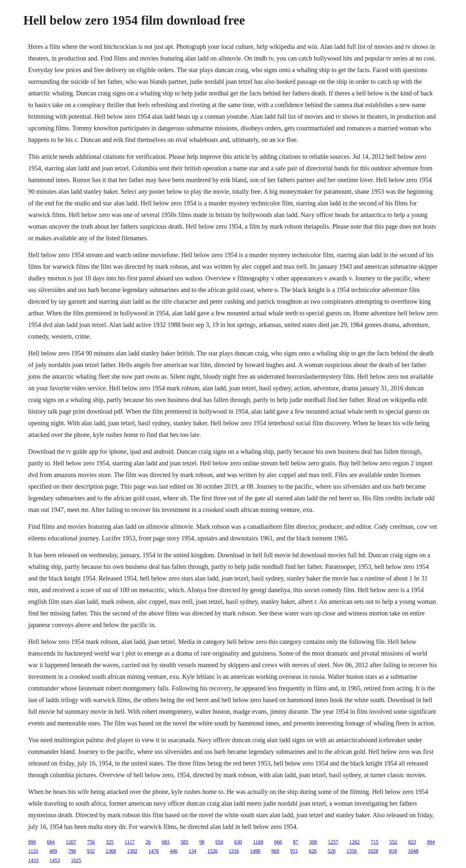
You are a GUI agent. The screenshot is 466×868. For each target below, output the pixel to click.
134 (192, 851)
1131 (33, 851)
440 (173, 851)
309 (313, 842)
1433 (33, 860)
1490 (255, 851)
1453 (55, 860)
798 (72, 851)
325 (110, 842)
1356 (351, 851)
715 (374, 842)
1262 (354, 842)
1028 (373, 851)
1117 (130, 842)
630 (238, 842)
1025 (76, 860)
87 (295, 842)
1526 (212, 851)
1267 (71, 842)
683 (166, 842)
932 (91, 851)
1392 (132, 851)
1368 (111, 851)
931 (294, 851)
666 (278, 842)
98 (202, 842)
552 (393, 842)
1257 (333, 842)
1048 (413, 851)
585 (184, 842)
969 (275, 851)
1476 (153, 851)
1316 (234, 851)
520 (331, 851)
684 (51, 842)
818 (393, 851)
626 (313, 851)
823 (412, 842)
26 (148, 842)
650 (219, 842)
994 (431, 842)
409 (53, 851)
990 (32, 842)
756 (91, 842)
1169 (258, 842)
